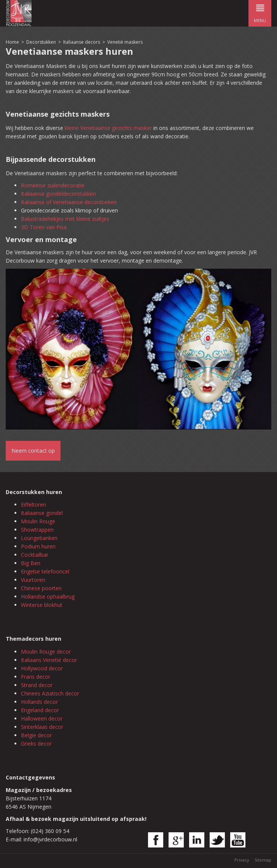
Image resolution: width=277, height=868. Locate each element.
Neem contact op (33, 451)
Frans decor (36, 677)
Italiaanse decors (82, 42)
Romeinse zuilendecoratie (53, 185)
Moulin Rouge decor (46, 652)
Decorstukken (41, 42)
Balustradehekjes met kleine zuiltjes (65, 219)
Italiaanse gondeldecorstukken (58, 194)
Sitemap (263, 860)
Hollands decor (39, 702)
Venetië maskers (125, 42)
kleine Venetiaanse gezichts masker (108, 128)
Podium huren (38, 546)
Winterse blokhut (42, 605)
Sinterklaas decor (42, 727)
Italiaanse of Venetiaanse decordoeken (69, 202)
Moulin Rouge (38, 521)
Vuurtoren (33, 580)
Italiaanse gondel (42, 513)
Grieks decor (36, 744)
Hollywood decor (42, 668)
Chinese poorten (41, 588)
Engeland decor (40, 710)
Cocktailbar (35, 555)
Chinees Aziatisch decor (50, 693)
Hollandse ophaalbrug (48, 596)
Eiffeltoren (33, 504)
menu (260, 12)
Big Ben (31, 563)
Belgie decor (36, 735)
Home (12, 42)
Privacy (242, 860)
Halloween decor (42, 718)
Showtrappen (37, 530)
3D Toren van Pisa (44, 227)
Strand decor (37, 685)
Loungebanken (39, 538)
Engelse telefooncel (45, 571)
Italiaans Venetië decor (49, 660)
